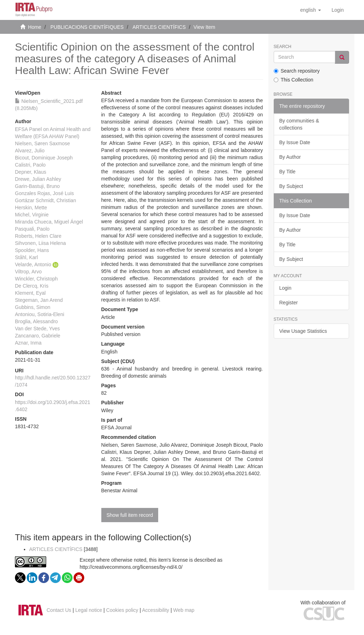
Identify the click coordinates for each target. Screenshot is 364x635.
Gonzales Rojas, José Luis (44, 193)
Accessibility (156, 610)
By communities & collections (299, 124)
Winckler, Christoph (36, 279)
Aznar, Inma (28, 343)
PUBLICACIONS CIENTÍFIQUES (87, 27)
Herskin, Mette (31, 208)
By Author (290, 157)
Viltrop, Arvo (28, 272)
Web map (184, 610)
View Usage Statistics (303, 331)
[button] (310, 10)
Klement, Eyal (30, 293)
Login (285, 288)
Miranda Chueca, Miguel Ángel (49, 222)
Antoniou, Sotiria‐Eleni (40, 314)
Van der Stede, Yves (37, 329)
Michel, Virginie (32, 215)
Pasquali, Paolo (32, 229)
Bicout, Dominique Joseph (44, 158)
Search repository (297, 71)
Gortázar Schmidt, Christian (45, 200)
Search (283, 47)
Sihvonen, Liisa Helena (40, 243)
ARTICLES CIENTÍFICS (159, 27)
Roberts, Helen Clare (38, 236)
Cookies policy (122, 610)
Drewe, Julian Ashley (38, 179)
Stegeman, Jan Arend (39, 300)
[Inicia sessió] (338, 10)
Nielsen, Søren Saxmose (42, 143)
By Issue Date (295, 142)
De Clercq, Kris (32, 286)
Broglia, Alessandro (36, 321)
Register (289, 303)
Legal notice (89, 610)
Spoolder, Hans (32, 250)
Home (35, 27)
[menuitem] (338, 10)
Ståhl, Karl (26, 257)
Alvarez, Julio (30, 151)
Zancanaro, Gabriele (38, 336)
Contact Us (59, 610)
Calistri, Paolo (30, 165)
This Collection (294, 80)
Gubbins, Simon (33, 307)
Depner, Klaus (31, 172)
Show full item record (130, 515)
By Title (288, 172)
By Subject (291, 186)
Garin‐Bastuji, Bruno (37, 186)
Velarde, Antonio (33, 264)
